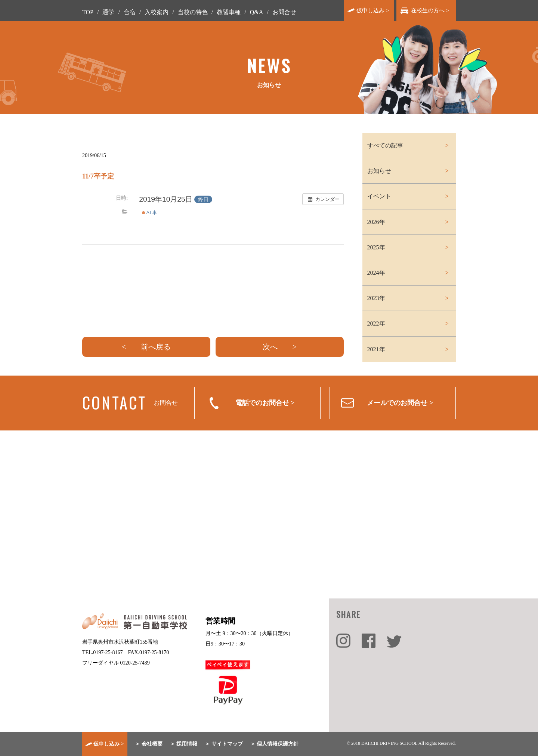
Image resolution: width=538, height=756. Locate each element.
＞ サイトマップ (224, 744)
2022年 (376, 323)
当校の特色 (193, 12)
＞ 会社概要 (149, 744)
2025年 (376, 247)
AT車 (149, 213)
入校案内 (157, 12)
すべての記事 (385, 145)
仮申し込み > (373, 10)
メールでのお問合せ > (400, 403)
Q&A (257, 12)
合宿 (130, 12)
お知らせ (379, 171)
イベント (379, 196)
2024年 (376, 273)
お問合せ (284, 12)
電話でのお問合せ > (265, 403)
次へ (270, 347)
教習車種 (229, 12)
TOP (88, 12)
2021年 (376, 349)
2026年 (376, 222)
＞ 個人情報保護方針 (275, 744)
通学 (108, 12)
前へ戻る (156, 347)
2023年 (376, 298)
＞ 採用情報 (184, 744)
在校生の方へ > (430, 10)
